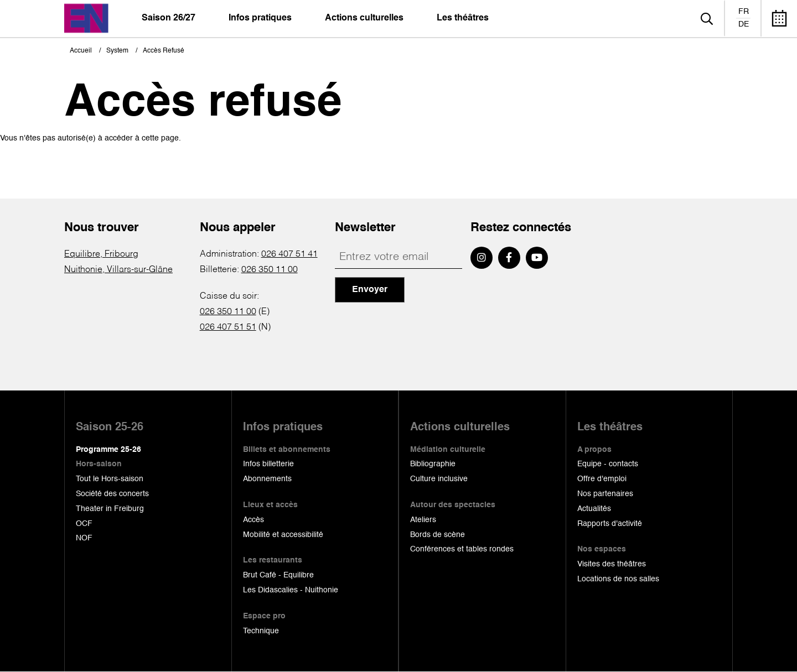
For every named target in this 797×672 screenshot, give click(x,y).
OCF (84, 524)
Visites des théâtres (612, 564)
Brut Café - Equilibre (278, 575)
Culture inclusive (439, 479)
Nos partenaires (605, 494)
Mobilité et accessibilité (283, 535)
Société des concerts (112, 494)
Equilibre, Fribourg (101, 254)
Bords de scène (438, 535)
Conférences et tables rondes (462, 549)
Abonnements (267, 479)
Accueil (81, 51)
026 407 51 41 (289, 254)
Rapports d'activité (610, 524)
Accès (253, 520)
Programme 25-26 (108, 450)
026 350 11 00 (270, 270)
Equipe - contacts (608, 464)
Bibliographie (433, 464)
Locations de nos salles (618, 579)
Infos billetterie (268, 464)
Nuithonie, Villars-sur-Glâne (118, 270)
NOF (84, 538)
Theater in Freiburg (110, 509)
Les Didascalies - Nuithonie (291, 590)
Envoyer (370, 290)
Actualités (594, 509)
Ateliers (423, 520)
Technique (261, 631)
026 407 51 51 (228, 327)
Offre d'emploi (602, 479)
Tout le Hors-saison (110, 479)
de (744, 24)
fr (744, 12)
